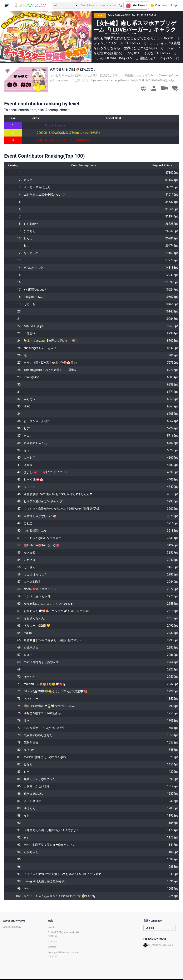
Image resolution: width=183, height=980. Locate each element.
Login (175, 5)
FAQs (51, 927)
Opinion (52, 947)
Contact (52, 942)
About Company (12, 927)
